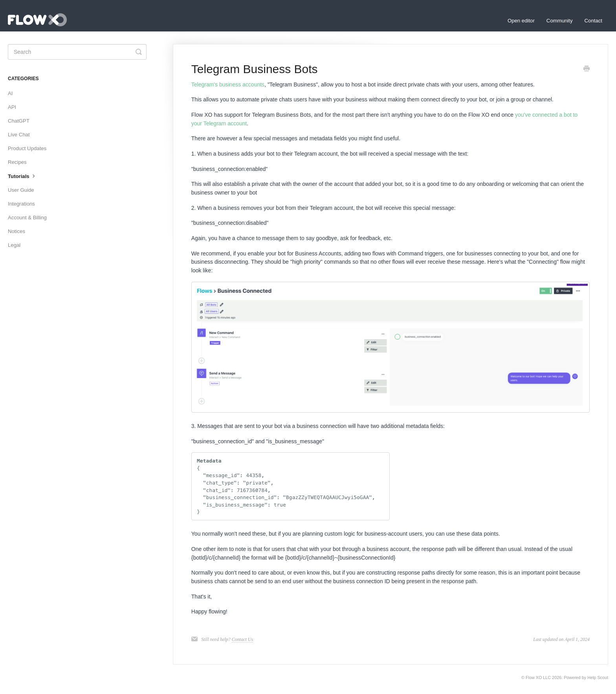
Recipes (17, 162)
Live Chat (19, 135)
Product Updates (27, 148)
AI (10, 93)
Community (560, 21)
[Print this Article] (587, 70)
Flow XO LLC (538, 677)
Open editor (521, 21)
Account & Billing (27, 218)
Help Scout (598, 677)
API (12, 107)
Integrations (21, 204)
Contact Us (242, 639)
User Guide (21, 190)
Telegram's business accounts (228, 84)
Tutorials (22, 176)
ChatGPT (19, 121)
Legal (14, 245)
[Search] (77, 52)
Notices (16, 231)
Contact (593, 21)
